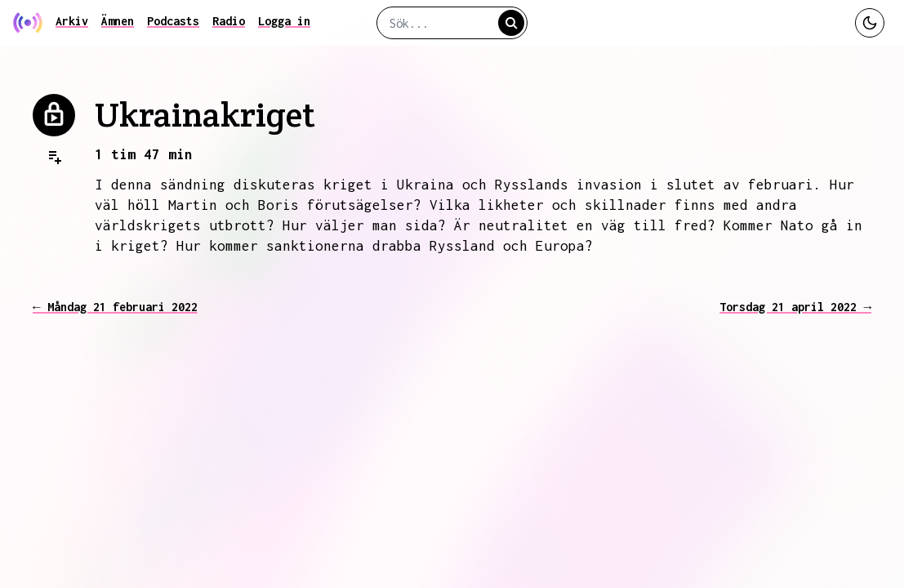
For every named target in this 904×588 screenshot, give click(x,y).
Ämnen (118, 21)
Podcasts (173, 21)
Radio (229, 21)
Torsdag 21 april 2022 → (795, 307)
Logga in (284, 21)
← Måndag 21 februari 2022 (115, 307)
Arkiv (72, 21)
